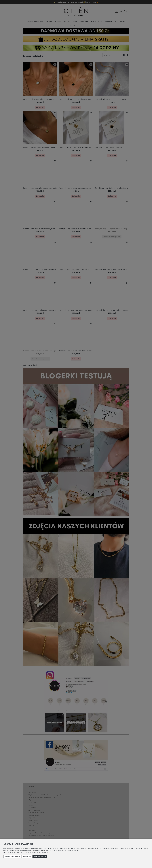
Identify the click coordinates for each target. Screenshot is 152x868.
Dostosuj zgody (27, 856)
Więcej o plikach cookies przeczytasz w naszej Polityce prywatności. (27, 852)
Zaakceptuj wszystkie (40, 856)
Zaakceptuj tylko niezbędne (12, 856)
